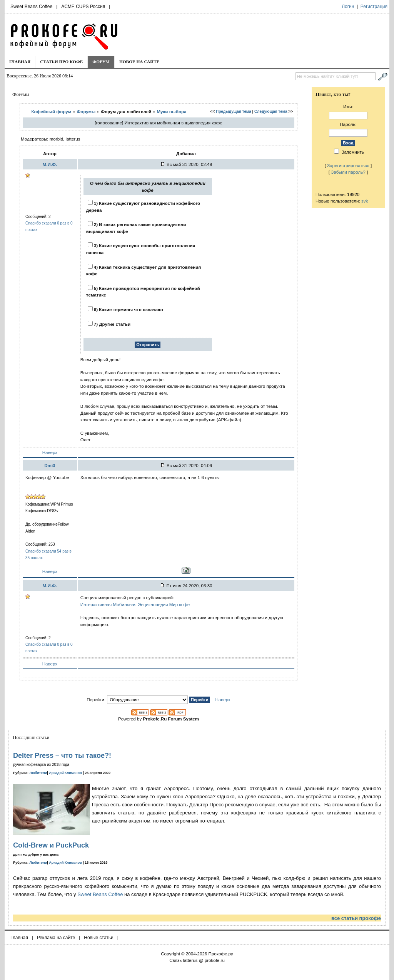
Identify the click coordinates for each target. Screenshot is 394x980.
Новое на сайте (139, 62)
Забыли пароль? (348, 172)
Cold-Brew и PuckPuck (51, 845)
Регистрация (374, 7)
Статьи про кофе (61, 62)
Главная (20, 62)
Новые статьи (99, 938)
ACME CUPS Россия (83, 7)
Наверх (50, 452)
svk (365, 201)
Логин (348, 7)
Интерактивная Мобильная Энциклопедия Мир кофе (135, 604)
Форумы (86, 111)
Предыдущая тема (234, 111)
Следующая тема (271, 111)
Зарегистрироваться (348, 165)
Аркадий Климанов (65, 773)
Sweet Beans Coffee (31, 7)
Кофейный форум (51, 111)
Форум (101, 62)
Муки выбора (171, 111)
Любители (38, 773)
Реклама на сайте (56, 938)
